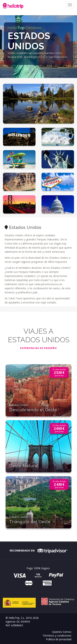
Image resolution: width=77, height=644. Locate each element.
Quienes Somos (62, 632)
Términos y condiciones (57, 636)
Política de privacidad (59, 639)
